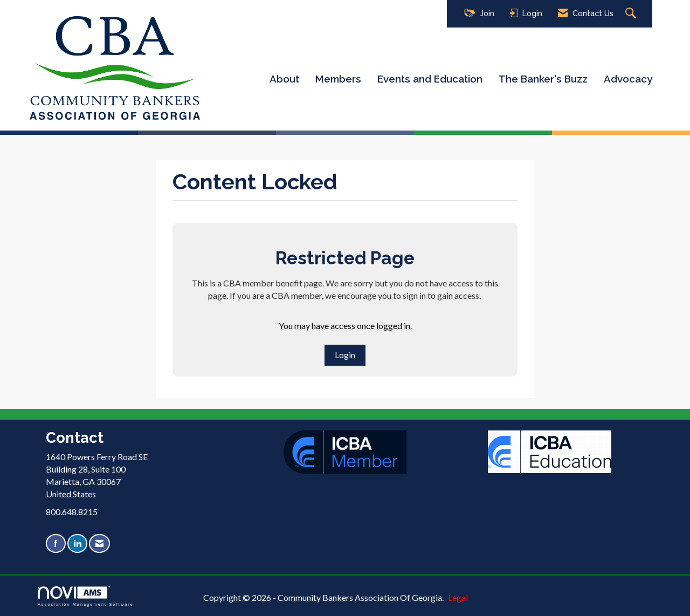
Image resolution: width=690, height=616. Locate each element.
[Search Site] (632, 14)
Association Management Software (86, 596)
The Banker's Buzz (543, 79)
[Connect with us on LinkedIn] (77, 543)
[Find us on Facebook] (56, 543)
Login (345, 355)
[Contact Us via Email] (99, 543)
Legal (458, 597)
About (284, 79)
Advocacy (628, 79)
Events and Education (430, 79)
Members (338, 79)
